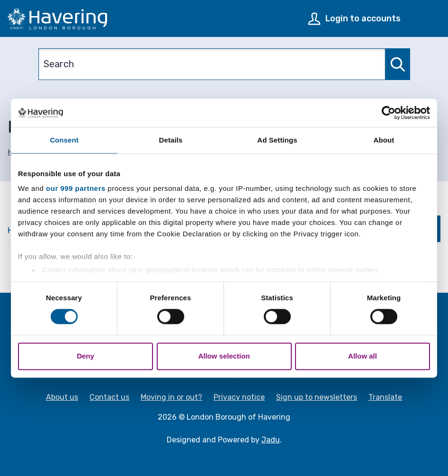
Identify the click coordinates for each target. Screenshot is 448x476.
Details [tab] (171, 140)
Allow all (363, 356)
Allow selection (224, 356)
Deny (85, 356)
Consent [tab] (64, 140)
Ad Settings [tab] (277, 140)
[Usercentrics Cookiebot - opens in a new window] (389, 113)
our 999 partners (76, 188)
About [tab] (384, 140)
